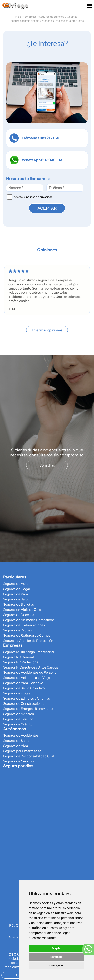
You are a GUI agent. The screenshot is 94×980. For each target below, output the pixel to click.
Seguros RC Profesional (21, 662)
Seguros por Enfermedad (22, 751)
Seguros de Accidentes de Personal (30, 672)
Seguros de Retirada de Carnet (26, 635)
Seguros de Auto (16, 584)
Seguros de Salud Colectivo (24, 688)
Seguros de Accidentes (21, 735)
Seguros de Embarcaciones (24, 625)
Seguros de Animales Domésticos (29, 620)
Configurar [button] (56, 965)
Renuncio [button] (56, 957)
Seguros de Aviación (19, 714)
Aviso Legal (15, 937)
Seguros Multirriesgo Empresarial (29, 652)
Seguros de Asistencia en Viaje (27, 678)
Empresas (30, 17)
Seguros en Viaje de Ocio (22, 610)
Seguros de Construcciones (24, 703)
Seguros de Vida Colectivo (23, 683)
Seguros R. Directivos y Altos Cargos (31, 667)
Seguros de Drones (18, 630)
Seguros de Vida (16, 594)
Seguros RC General (18, 657)
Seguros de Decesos (19, 615)
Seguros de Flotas (17, 693)
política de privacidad (39, 197)
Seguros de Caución (18, 719)
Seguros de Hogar (17, 589)
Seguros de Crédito (18, 724)
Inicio (18, 17)
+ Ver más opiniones (47, 330)
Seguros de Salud (16, 599)
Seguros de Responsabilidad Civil (28, 756)
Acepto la (33, 197)
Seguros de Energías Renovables (28, 709)
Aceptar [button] (56, 948)
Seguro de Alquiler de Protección (28, 641)
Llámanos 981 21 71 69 (34, 138)
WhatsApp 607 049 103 (36, 160)
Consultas (47, 465)
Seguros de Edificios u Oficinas (58, 17)
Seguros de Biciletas (18, 604)
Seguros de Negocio (18, 761)
